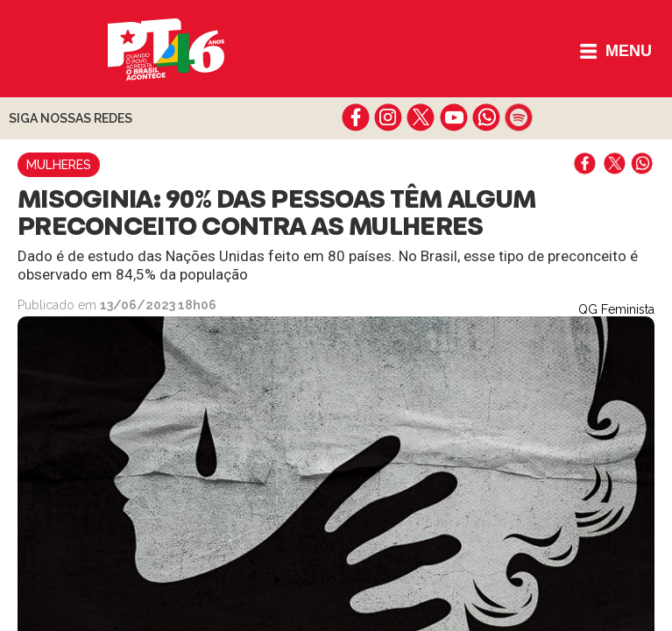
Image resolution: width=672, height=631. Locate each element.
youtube (453, 117)
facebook (356, 117)
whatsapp (486, 117)
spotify (518, 117)
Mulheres (59, 165)
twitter (421, 117)
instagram (389, 117)
